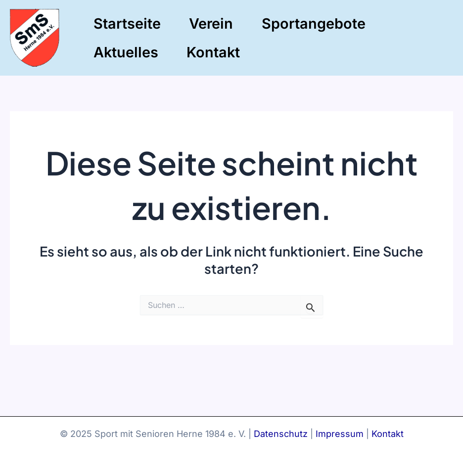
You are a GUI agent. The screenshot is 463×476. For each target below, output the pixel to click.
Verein (211, 23)
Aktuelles (126, 52)
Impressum (340, 434)
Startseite (127, 23)
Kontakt (213, 52)
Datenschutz (281, 434)
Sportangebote (314, 23)
